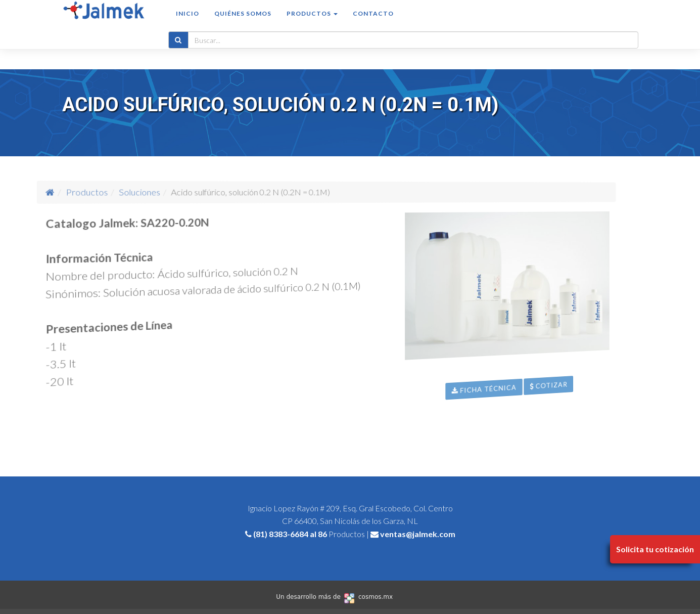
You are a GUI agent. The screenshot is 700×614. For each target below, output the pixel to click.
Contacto (373, 24)
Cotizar (603, 443)
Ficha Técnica (507, 425)
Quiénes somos (243, 24)
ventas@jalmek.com (418, 534)
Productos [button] (312, 24)
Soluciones (183, 192)
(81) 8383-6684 (281, 534)
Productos (150, 192)
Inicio (188, 24)
